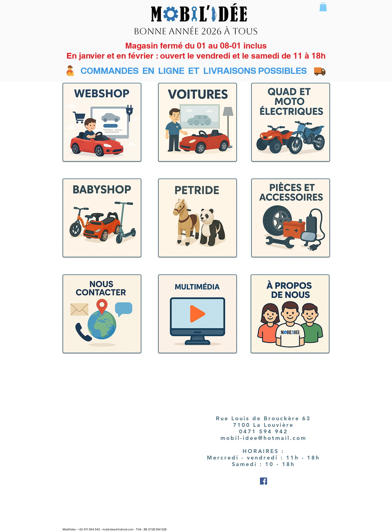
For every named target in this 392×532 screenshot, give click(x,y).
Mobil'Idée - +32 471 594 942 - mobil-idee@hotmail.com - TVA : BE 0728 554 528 (114, 529)
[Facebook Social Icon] (264, 481)
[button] (323, 7)
